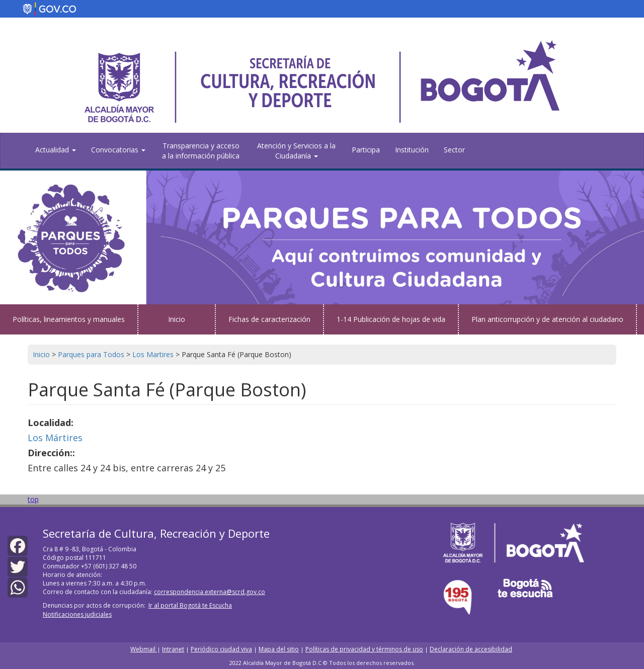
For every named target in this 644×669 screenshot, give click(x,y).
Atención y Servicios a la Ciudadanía (296, 151)
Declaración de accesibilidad (471, 649)
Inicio (177, 319)
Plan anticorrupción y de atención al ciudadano (547, 319)
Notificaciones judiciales (77, 614)
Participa (366, 150)
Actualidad (56, 150)
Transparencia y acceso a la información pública (201, 151)
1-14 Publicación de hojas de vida (391, 319)
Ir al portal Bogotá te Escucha (190, 605)
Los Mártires (55, 438)
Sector (454, 150)
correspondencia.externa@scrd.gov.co (210, 592)
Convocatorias (118, 150)
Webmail (144, 649)
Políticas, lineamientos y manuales (69, 319)
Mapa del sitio (279, 649)
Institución (412, 150)
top (33, 499)
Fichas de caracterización (269, 319)
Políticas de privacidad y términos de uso (364, 649)
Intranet (173, 649)
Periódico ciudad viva (221, 649)
